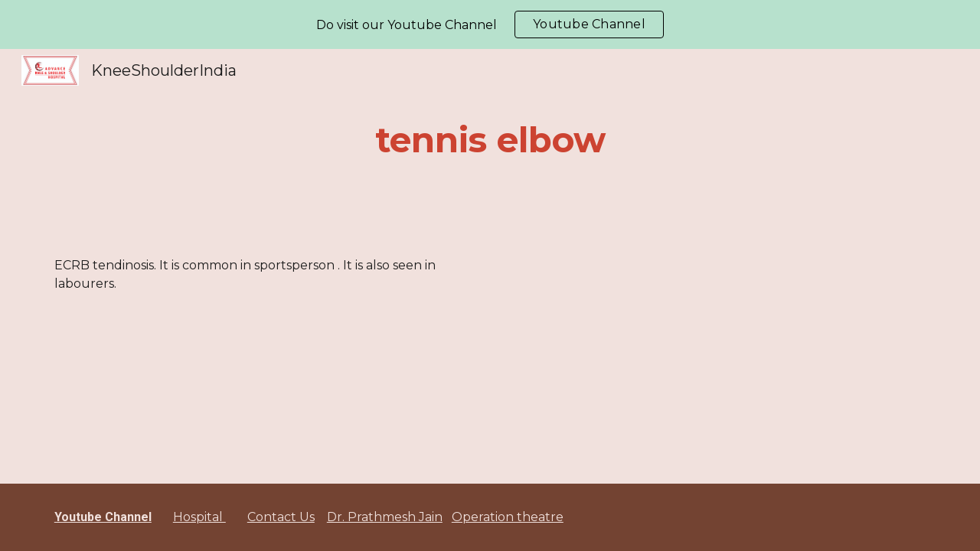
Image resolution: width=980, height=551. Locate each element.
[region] (490, 24)
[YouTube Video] (679, 347)
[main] (490, 140)
